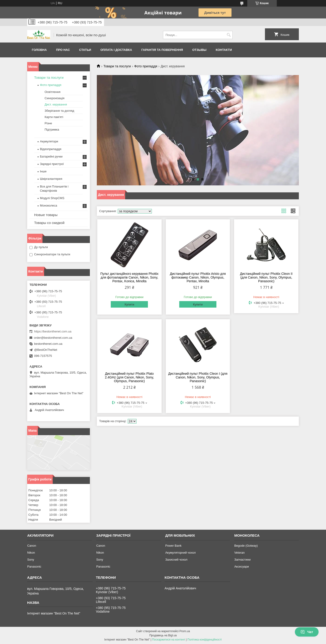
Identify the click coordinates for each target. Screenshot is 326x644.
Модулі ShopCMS (52, 198)
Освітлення (52, 92)
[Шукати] (229, 35)
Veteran (240, 553)
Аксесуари (242, 567)
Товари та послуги (117, 66)
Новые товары (46, 215)
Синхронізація (54, 98)
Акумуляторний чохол (181, 553)
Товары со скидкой (49, 223)
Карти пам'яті (54, 117)
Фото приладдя (146, 66)
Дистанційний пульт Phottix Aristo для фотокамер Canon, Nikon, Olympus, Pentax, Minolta (198, 277)
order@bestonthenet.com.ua (53, 338)
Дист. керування (56, 104)
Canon (32, 546)
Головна (39, 50)
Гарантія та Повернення (162, 50)
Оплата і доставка (116, 50)
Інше (43, 171)
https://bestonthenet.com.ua (53, 331)
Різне (48, 123)
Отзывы (199, 50)
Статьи (85, 50)
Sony (31, 560)
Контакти (224, 50)
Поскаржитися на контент (169, 640)
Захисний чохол (176, 560)
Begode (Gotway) (246, 546)
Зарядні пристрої (52, 164)
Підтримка (52, 130)
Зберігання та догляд (59, 111)
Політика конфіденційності (205, 640)
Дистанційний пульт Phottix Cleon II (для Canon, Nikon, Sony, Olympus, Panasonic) (266, 277)
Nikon (31, 553)
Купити (129, 304)
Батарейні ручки (51, 156)
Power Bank (173, 546)
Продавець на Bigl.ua (163, 635)
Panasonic (34, 567)
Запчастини (242, 560)
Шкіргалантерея (51, 179)
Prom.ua (185, 631)
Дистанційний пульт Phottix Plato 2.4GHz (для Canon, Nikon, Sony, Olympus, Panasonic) (129, 377)
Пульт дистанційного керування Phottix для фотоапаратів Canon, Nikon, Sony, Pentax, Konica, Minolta (129, 277)
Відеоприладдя (51, 149)
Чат (307, 632)
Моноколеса (49, 205)
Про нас (63, 50)
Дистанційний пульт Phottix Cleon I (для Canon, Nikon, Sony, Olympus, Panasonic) (198, 377)
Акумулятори (49, 141)
